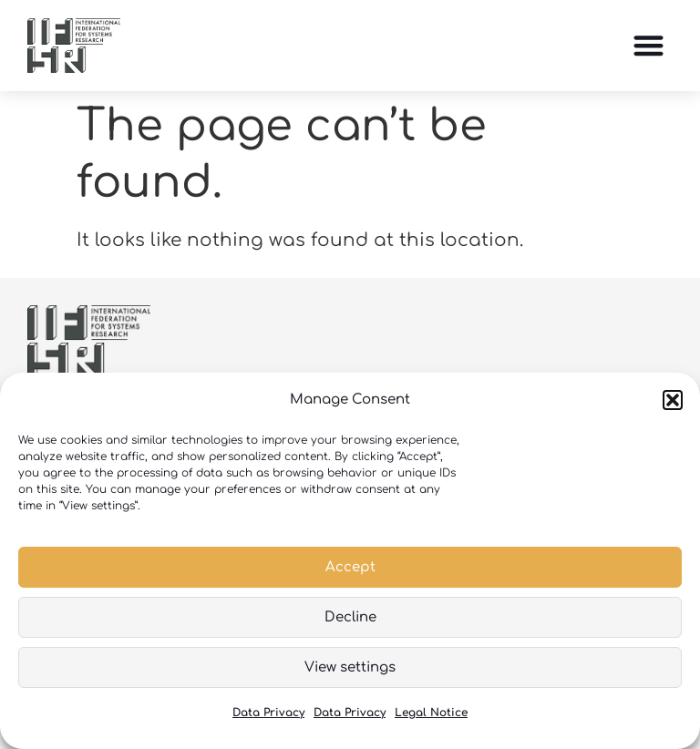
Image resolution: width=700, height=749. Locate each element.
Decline (350, 617)
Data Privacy (268, 713)
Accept (350, 567)
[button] (673, 400)
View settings (350, 667)
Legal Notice (431, 713)
